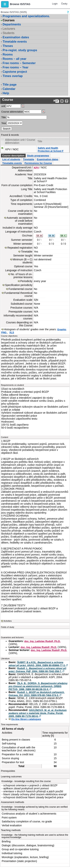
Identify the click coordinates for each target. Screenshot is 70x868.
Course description (13, 156)
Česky (64, 4)
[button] (5, 4)
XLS (12, 332)
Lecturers (9, 29)
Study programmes (38, 156)
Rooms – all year (14, 59)
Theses (8, 46)
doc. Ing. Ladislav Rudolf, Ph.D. (42, 641)
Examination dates (16, 37)
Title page (10, 85)
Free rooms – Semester (19, 63)
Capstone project (15, 72)
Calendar (9, 89)
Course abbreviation (12, 112)
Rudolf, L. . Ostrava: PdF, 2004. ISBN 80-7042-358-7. (37, 670)
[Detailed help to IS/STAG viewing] (67, 101)
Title (4, 117)
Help (6, 93)
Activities (8, 621)
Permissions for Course (38, 163)
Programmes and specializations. (26, 16)
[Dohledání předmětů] (44, 112)
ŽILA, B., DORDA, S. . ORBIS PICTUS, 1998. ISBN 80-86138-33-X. (38, 686)
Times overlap (13, 76)
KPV (36, 168)
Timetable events (15, 42)
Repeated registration (20, 248)
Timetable (29, 159)
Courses (9, 20)
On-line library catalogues (26, 719)
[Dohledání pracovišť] (23, 106)
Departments (12, 24)
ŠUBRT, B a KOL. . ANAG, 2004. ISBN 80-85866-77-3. (37, 664)
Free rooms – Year (15, 67)
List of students (11, 159)
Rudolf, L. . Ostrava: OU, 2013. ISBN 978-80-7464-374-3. (37, 694)
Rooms (8, 54)
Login (55, 4)
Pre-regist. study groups (20, 50)
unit (3, 106)
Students (8, 33)
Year (4, 123)
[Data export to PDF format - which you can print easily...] (56, 101)
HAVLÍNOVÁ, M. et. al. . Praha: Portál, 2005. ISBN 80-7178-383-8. (38, 713)
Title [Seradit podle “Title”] (40, 141)
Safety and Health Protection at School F (51, 149)
